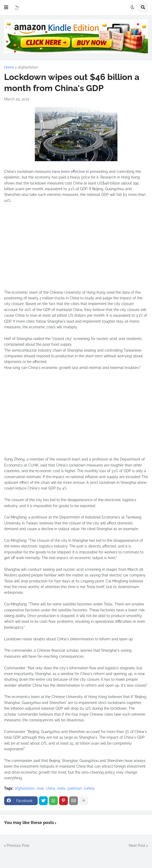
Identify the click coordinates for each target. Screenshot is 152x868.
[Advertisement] (76, 249)
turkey (89, 788)
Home (9, 67)
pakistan (75, 788)
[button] (6, 8)
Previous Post (18, 845)
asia (40, 788)
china (50, 788)
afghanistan (28, 67)
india (61, 788)
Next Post (137, 845)
